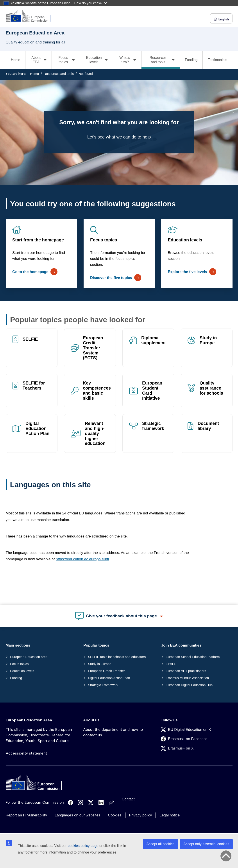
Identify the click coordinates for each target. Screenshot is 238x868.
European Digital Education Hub (189, 685)
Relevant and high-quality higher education (95, 433)
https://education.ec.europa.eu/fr (82, 559)
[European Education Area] (31, 16)
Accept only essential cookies (206, 844)
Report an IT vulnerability (26, 815)
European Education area (29, 657)
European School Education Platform (193, 657)
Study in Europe (208, 340)
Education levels (185, 240)
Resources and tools (59, 74)
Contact (128, 799)
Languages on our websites (77, 815)
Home (16, 60)
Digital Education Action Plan (37, 428)
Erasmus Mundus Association (187, 678)
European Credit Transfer (106, 671)
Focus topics (103, 240)
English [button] (221, 19)
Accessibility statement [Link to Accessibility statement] (26, 753)
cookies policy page (83, 846)
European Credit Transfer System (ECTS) (93, 348)
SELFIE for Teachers (34, 386)
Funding (191, 60)
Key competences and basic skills (97, 391)
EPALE (171, 664)
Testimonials (217, 60)
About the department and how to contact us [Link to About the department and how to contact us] (113, 732)
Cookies (115, 815)
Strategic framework (153, 426)
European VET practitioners (186, 671)
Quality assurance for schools (211, 388)
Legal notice (170, 815)
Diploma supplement (154, 340)
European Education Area (29, 720)
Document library (208, 426)
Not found (86, 74)
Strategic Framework (103, 685)
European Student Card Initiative (152, 391)
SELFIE (30, 339)
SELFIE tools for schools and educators (117, 657)
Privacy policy (141, 815)
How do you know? (91, 3)
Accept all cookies (160, 844)
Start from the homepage (38, 240)
